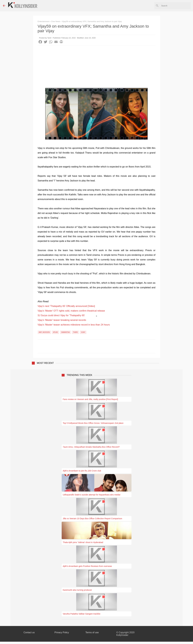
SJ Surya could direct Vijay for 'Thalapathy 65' (61, 315)
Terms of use (92, 632)
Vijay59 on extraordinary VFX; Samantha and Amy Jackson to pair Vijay (92, 21)
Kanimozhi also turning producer (77, 590)
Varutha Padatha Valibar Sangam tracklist (82, 614)
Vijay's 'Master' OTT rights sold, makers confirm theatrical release (71, 311)
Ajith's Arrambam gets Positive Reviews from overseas (87, 566)
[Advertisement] (97, 68)
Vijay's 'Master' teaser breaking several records (62, 320)
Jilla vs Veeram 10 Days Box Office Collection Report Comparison (93, 519)
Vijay (83, 332)
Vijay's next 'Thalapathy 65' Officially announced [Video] (66, 306)
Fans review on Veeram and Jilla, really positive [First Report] (90, 399)
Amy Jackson (44, 332)
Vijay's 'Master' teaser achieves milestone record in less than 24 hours (74, 325)
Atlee (55, 332)
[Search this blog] (175, 6)
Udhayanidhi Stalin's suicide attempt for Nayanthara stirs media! (92, 495)
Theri (75, 332)
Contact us (29, 632)
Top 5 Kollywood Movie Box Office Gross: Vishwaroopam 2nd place (93, 423)
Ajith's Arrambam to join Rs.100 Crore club (82, 471)
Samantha (65, 332)
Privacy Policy (62, 632)
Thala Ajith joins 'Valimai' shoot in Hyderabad (83, 542)
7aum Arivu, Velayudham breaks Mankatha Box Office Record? (91, 447)
